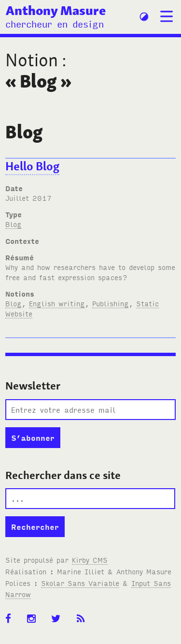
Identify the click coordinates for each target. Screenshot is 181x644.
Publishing (111, 303)
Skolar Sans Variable (80, 583)
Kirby (90, 560)
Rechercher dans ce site (63, 475)
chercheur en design (55, 23)
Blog (14, 224)
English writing (57, 303)
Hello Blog (32, 166)
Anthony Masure (56, 10)
